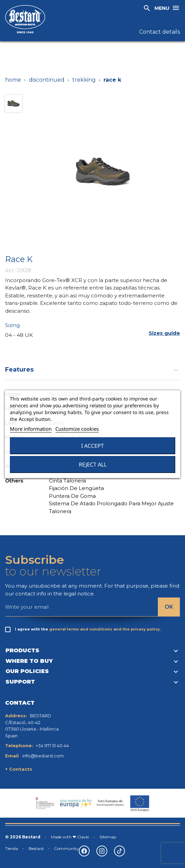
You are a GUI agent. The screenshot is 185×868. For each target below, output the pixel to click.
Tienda (12, 848)
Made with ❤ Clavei (70, 837)
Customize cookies (77, 429)
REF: (10, 271)
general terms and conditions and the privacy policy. (105, 629)
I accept (92, 446)
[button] (164, 333)
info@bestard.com (43, 756)
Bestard (36, 848)
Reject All (93, 464)
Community (66, 848)
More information (31, 429)
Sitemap (108, 837)
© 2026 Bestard (23, 837)
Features (92, 369)
